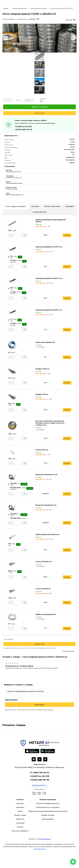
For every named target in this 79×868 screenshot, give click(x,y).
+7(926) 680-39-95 (23, 130)
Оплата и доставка (52, 206)
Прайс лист (20, 819)
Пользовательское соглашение (48, 807)
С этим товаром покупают (15, 206)
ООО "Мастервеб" (39, 849)
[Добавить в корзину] (39, 107)
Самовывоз (70, 206)
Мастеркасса (46, 839)
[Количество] (18, 100)
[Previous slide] (6, 38)
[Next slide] (73, 38)
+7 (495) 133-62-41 (39, 773)
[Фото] (39, 38)
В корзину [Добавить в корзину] (67, 235)
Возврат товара (20, 815)
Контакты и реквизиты (20, 831)
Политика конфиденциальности (48, 803)
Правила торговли (48, 815)
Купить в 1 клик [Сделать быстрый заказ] (39, 113)
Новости (20, 827)
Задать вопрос (40, 705)
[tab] (37, 51)
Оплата (20, 811)
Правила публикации (68, 651)
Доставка (20, 803)
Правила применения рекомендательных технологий (48, 811)
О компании (20, 823)
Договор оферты (48, 819)
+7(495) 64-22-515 (23, 127)
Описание (35, 206)
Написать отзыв (39, 644)
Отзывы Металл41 (40, 212)
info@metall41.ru (39, 785)
